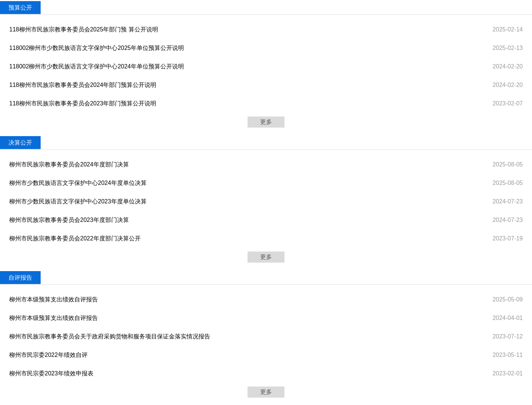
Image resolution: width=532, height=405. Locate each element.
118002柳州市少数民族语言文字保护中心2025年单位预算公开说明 (97, 48)
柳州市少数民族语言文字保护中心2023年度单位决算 (78, 201)
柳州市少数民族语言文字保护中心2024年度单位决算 (78, 183)
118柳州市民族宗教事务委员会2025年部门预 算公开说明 (84, 29)
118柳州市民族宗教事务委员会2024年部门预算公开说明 (83, 85)
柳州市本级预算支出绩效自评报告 (54, 299)
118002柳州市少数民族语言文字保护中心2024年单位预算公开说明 (97, 66)
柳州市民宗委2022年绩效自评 (48, 355)
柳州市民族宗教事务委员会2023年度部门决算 (69, 220)
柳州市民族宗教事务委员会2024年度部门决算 (69, 164)
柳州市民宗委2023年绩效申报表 (51, 373)
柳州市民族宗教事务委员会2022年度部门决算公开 (75, 238)
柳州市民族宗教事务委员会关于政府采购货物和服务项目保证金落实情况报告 (110, 336)
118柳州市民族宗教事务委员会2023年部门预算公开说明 (83, 103)
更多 (266, 122)
